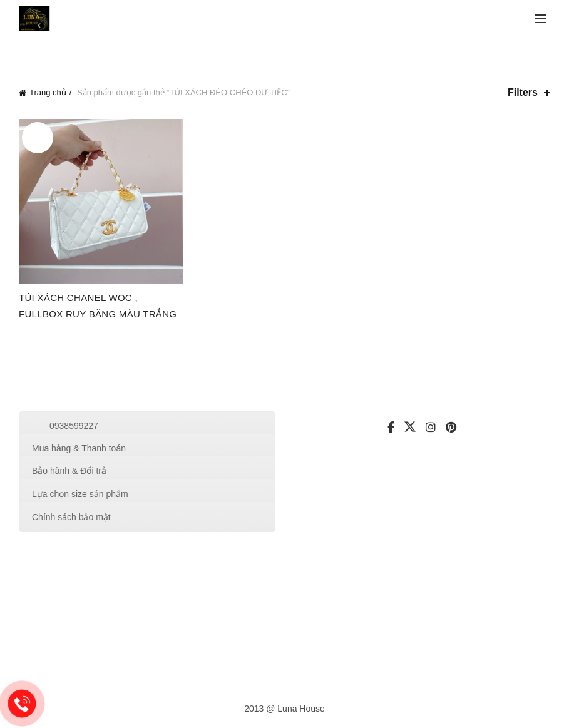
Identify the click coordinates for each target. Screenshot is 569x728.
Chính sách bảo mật (71, 517)
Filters (523, 92)
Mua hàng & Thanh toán (79, 448)
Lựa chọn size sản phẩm (80, 494)
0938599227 (74, 426)
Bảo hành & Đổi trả (69, 471)
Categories (90, 52)
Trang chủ (48, 92)
